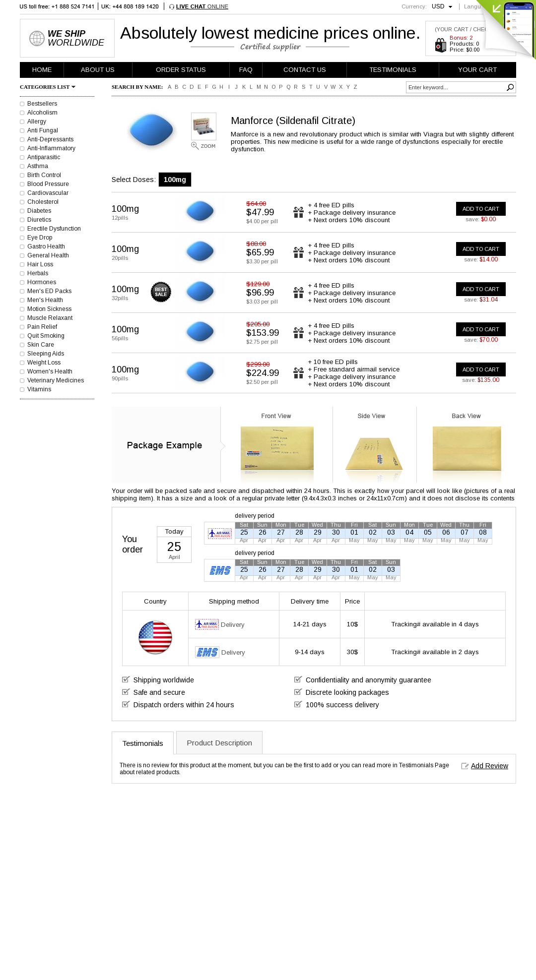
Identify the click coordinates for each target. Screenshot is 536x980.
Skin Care (41, 345)
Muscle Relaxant (50, 318)
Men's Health (45, 300)
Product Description (219, 743)
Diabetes (39, 211)
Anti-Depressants (50, 139)
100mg (175, 180)
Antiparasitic (44, 157)
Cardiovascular (48, 193)
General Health (48, 255)
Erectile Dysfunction (54, 229)
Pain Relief (42, 327)
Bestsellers (42, 104)
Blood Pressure (48, 184)
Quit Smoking (46, 336)
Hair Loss (40, 264)
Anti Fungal (43, 130)
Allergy (37, 122)
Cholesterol (43, 202)
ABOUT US (98, 70)
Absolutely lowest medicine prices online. (270, 33)
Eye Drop (40, 238)
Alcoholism (42, 113)
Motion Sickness (49, 309)
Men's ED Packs (49, 291)
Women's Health (50, 371)
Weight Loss (44, 363)
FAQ (246, 70)
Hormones (42, 282)
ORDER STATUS (181, 70)
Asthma (38, 166)
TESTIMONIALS (393, 70)
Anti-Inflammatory (51, 148)
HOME (42, 70)
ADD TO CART (481, 209)
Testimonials (143, 743)
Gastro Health (46, 246)
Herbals (38, 273)
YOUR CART (477, 70)
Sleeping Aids (46, 354)
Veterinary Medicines (56, 380)
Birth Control (44, 175)
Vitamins (39, 389)
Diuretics (39, 220)
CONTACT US (305, 70)
